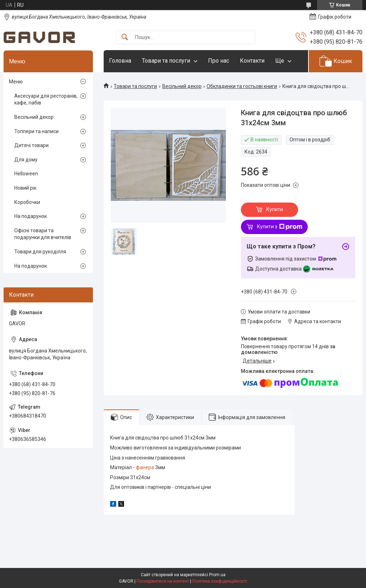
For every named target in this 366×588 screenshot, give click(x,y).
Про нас (219, 61)
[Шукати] (125, 37)
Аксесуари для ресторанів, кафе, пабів (46, 99)
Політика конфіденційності (220, 581)
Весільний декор (182, 86)
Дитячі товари (31, 145)
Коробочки (27, 202)
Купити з (280, 227)
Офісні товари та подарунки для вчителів (43, 234)
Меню (16, 82)
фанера (145, 467)
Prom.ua (217, 575)
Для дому (26, 160)
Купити (275, 209)
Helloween (26, 174)
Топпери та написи (36, 131)
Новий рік (25, 188)
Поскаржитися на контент (163, 581)
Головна (120, 61)
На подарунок (31, 216)
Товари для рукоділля (40, 252)
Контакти (252, 61)
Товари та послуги (166, 61)
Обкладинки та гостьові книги (242, 86)
